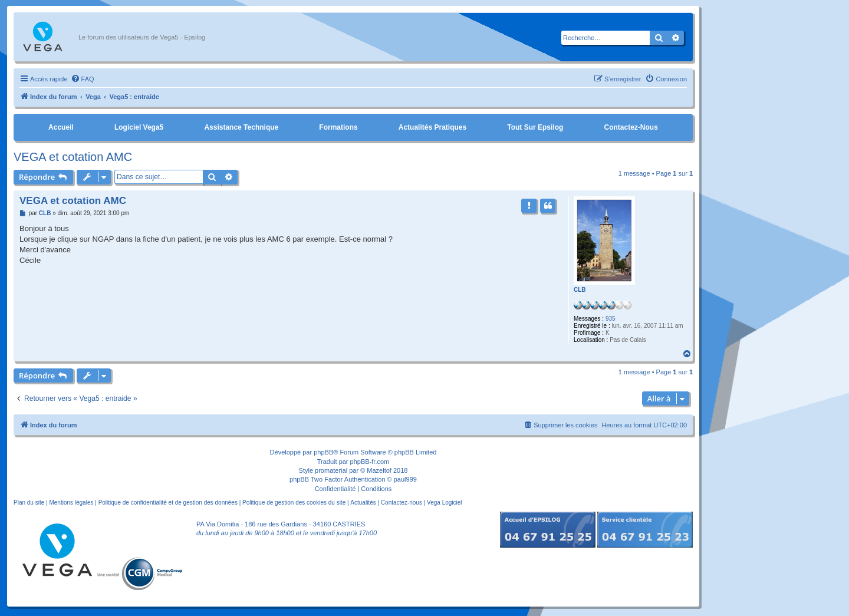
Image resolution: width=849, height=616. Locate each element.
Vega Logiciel (445, 503)
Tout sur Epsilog (535, 127)
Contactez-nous (631, 127)
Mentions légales (71, 503)
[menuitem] (83, 79)
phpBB (323, 452)
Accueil (61, 127)
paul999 (405, 479)
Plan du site (29, 503)
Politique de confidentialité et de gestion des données (168, 503)
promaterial (331, 470)
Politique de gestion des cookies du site (294, 503)
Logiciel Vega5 (139, 127)
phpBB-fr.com (370, 462)
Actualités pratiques (432, 127)
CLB (580, 290)
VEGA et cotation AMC (73, 157)
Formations (338, 127)
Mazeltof (379, 470)
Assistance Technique (241, 127)
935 (611, 319)
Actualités (363, 503)
